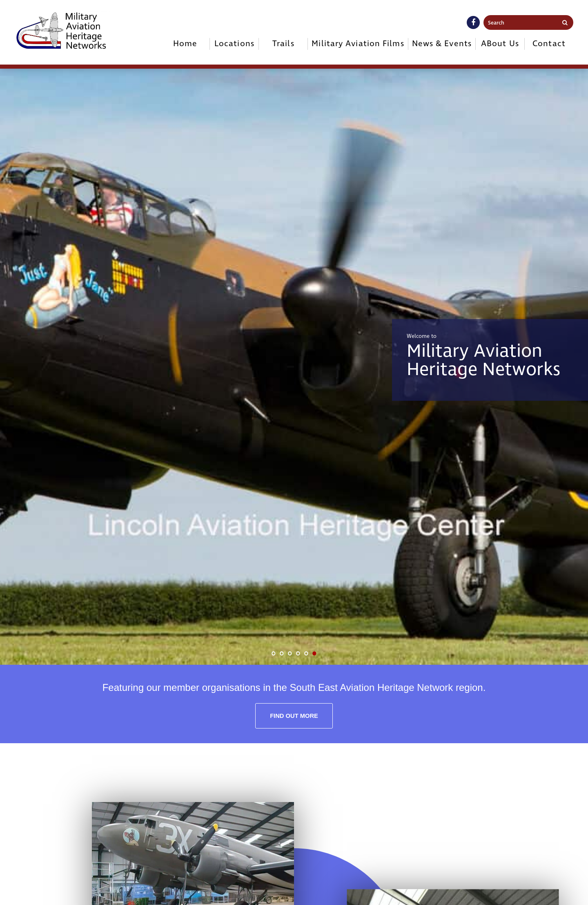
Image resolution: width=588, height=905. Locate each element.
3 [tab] (290, 653)
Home (185, 44)
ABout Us (500, 44)
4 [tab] (298, 653)
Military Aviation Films (358, 44)
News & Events (442, 44)
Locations (234, 44)
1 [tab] (274, 653)
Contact (549, 44)
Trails (283, 44)
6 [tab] (314, 653)
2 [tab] (282, 653)
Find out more (294, 716)
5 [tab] (306, 653)
